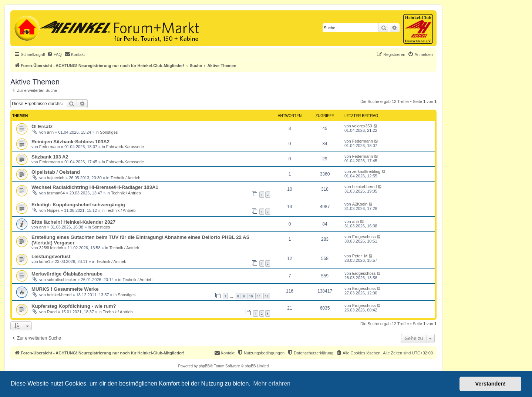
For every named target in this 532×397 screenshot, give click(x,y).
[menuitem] (54, 54)
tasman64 (56, 193)
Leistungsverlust (51, 256)
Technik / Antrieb (126, 178)
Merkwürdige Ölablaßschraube (67, 274)
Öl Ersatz (42, 126)
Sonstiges (109, 132)
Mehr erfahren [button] (272, 383)
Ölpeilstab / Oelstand (56, 172)
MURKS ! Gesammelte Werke (65, 289)
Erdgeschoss (364, 237)
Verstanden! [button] (491, 384)
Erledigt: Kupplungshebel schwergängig (78, 205)
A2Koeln (360, 204)
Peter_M (360, 256)
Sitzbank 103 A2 (50, 157)
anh (50, 132)
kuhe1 (45, 261)
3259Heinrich (51, 248)
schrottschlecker (62, 280)
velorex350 (362, 126)
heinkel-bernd (365, 187)
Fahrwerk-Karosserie (125, 147)
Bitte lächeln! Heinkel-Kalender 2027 (73, 222)
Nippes (53, 210)
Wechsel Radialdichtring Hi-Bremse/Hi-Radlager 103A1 (95, 187)
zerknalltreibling (366, 171)
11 (259, 296)
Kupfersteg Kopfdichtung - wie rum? (74, 306)
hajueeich (56, 178)
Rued (52, 312)
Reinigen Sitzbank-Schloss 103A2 (70, 142)
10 (251, 296)
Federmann (50, 147)
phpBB (204, 366)
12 (267, 296)
